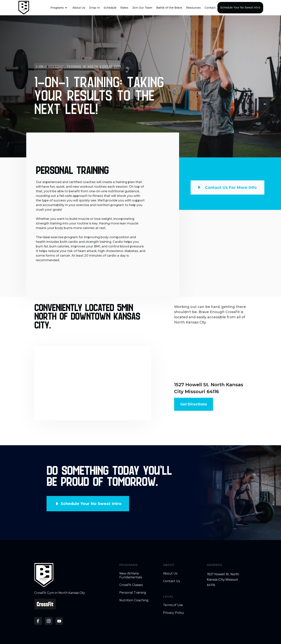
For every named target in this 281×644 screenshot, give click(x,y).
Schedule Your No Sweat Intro (240, 8)
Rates (124, 8)
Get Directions (194, 404)
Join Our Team (142, 8)
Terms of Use (173, 605)
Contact (210, 8)
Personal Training (133, 593)
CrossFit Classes (131, 585)
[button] (59, 8)
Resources (193, 8)
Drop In (94, 8)
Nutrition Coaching (134, 600)
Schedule (110, 8)
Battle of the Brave (169, 8)
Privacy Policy (174, 613)
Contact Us (171, 581)
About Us (79, 8)
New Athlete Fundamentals (131, 575)
